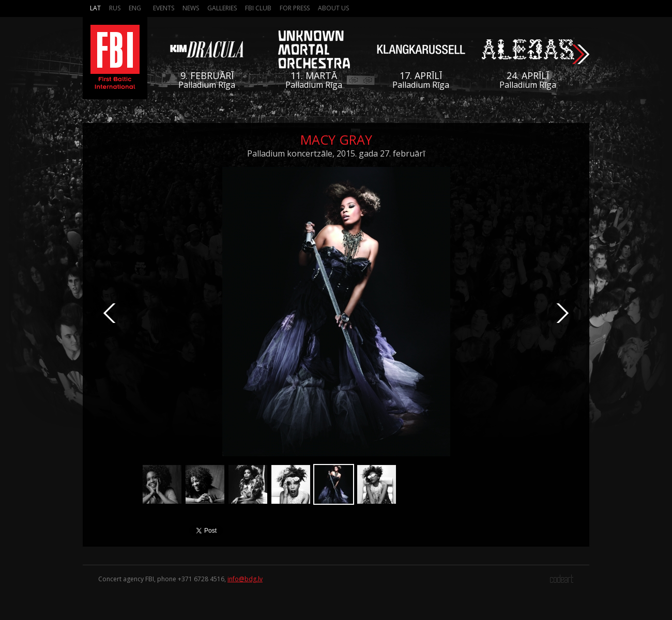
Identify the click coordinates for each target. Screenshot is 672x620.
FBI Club (258, 8)
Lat (95, 8)
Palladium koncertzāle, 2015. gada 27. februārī (336, 153)
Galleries (222, 8)
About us (333, 8)
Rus (115, 8)
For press (295, 8)
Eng (135, 8)
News (191, 8)
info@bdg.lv (245, 579)
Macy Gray (336, 139)
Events (164, 8)
